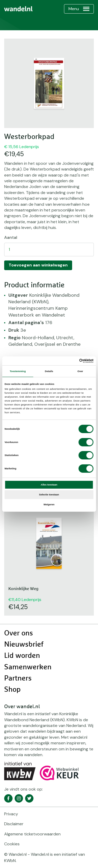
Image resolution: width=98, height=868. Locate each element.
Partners (18, 678)
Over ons (19, 633)
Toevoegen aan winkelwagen (38, 265)
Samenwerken (28, 667)
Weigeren (49, 505)
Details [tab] (49, 371)
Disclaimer (14, 824)
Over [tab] (80, 371)
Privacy (11, 814)
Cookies (12, 844)
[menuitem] (18, 9)
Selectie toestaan (49, 495)
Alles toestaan (49, 485)
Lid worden (22, 656)
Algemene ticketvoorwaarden (32, 834)
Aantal (11, 237)
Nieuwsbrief (24, 645)
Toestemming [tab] (18, 371)
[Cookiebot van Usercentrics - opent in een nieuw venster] (71, 361)
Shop (12, 690)
